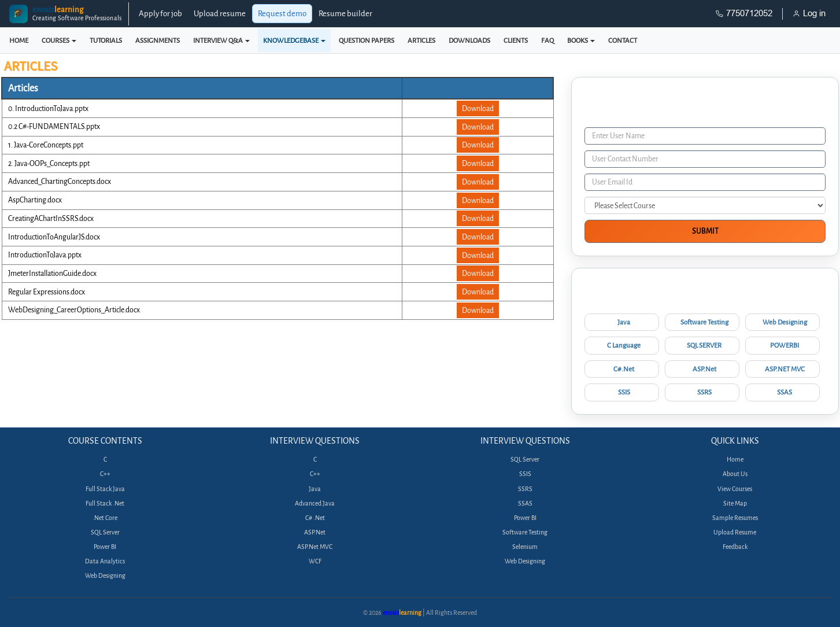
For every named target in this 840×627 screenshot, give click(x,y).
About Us (735, 474)
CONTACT (623, 40)
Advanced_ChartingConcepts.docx (60, 181)
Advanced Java (315, 504)
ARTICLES (421, 40)
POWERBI (785, 345)
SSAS (785, 392)
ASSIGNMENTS (158, 40)
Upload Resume (735, 532)
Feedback (735, 547)
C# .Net (315, 518)
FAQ (547, 40)
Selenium (525, 547)
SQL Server (105, 532)
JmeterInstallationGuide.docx (52, 273)
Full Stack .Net (105, 504)
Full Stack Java (105, 489)
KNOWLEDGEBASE (294, 40)
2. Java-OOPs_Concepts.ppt (49, 163)
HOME (19, 40)
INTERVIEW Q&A (221, 40)
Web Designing (785, 322)
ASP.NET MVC (785, 369)
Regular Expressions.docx (47, 292)
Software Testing (704, 322)
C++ (105, 474)
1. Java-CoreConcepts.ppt (46, 145)
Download (478, 108)
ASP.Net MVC (315, 547)
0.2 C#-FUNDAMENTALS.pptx (54, 126)
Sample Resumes (735, 518)
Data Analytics (105, 561)
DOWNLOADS (469, 40)
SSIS (624, 392)
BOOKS (581, 40)
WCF (315, 561)
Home (735, 460)
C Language (624, 345)
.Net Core (105, 518)
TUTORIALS (106, 40)
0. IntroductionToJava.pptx (48, 108)
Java (624, 322)
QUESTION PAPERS (367, 40)
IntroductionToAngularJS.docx (54, 237)
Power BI (105, 547)
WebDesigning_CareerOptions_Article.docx (74, 310)
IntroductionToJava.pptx (45, 255)
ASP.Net (704, 369)
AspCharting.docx (35, 200)
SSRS (704, 392)
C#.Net (624, 369)
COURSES (59, 40)
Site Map (735, 504)
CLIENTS (516, 40)
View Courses (735, 489)
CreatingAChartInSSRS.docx (51, 218)
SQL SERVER (704, 345)
